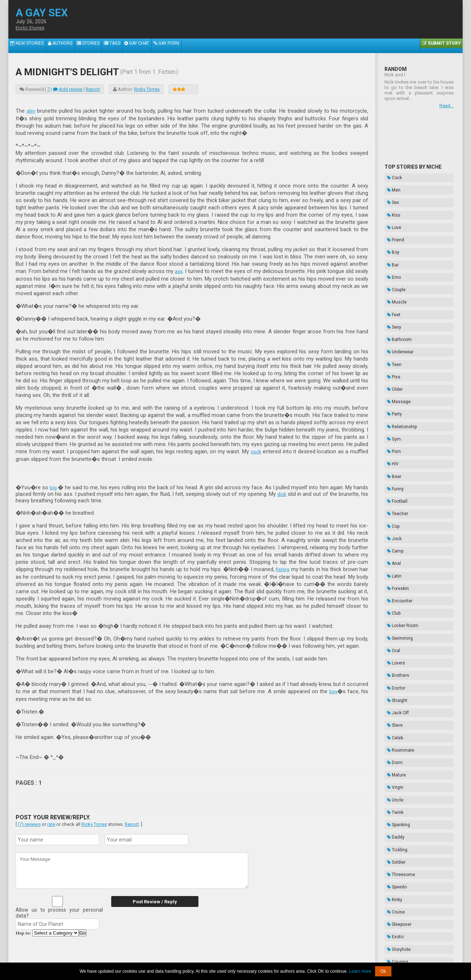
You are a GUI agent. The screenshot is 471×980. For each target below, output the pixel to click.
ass (186, 271)
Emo (391, 249)
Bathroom (397, 294)
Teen (392, 312)
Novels (394, 839)
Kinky (392, 703)
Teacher (395, 421)
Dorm (392, 603)
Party (392, 349)
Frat (391, 767)
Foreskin (395, 476)
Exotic (393, 730)
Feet (391, 276)
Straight (395, 558)
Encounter (397, 485)
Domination (398, 794)
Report (93, 89)
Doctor (394, 549)
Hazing (394, 830)
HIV (390, 385)
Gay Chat (152, 46)
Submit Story (440, 46)
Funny (393, 403)
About (150, 957)
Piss (391, 321)
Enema (394, 821)
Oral (391, 521)
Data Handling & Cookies (200, 957)
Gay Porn (185, 46)
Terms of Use (260, 957)
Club (391, 494)
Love (392, 212)
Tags (124, 46)
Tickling (395, 667)
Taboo (393, 803)
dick (282, 493)
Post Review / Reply (148, 900)
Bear (392, 394)
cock (255, 451)
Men (391, 185)
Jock (392, 439)
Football (395, 412)
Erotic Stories (32, 28)
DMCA (236, 957)
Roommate (398, 594)
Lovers (394, 530)
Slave (392, 576)
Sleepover (397, 721)
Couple (394, 258)
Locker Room (400, 503)
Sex (391, 194)
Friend (393, 221)
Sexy (392, 285)
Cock (392, 176)
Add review (68, 89)
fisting (282, 568)
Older (392, 330)
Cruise (393, 712)
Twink (393, 639)
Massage (396, 340)
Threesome (398, 685)
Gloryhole (396, 739)
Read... (446, 106)
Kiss (391, 203)
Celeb (392, 585)
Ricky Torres (147, 89)
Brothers (396, 539)
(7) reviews (29, 822)
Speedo (394, 694)
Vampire (395, 758)
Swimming (397, 512)
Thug (392, 785)
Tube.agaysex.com (277, 952)
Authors (65, 46)
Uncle (393, 630)
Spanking (396, 648)
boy (333, 690)
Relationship (399, 358)
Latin (392, 467)
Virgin (393, 621)
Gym (391, 367)
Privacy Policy (291, 957)
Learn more (360, 971)
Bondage (396, 812)
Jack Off (395, 567)
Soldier (394, 676)
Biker (392, 776)
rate (51, 822)
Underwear (398, 303)
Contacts (318, 957)
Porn (391, 376)
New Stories (29, 46)
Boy (391, 230)
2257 (165, 957)
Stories (96, 46)
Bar (390, 240)
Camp (393, 449)
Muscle (394, 267)
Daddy (393, 658)
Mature (394, 612)
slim (31, 111)
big (53, 486)
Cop (391, 430)
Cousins (395, 748)
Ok (383, 971)
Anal (391, 458)
